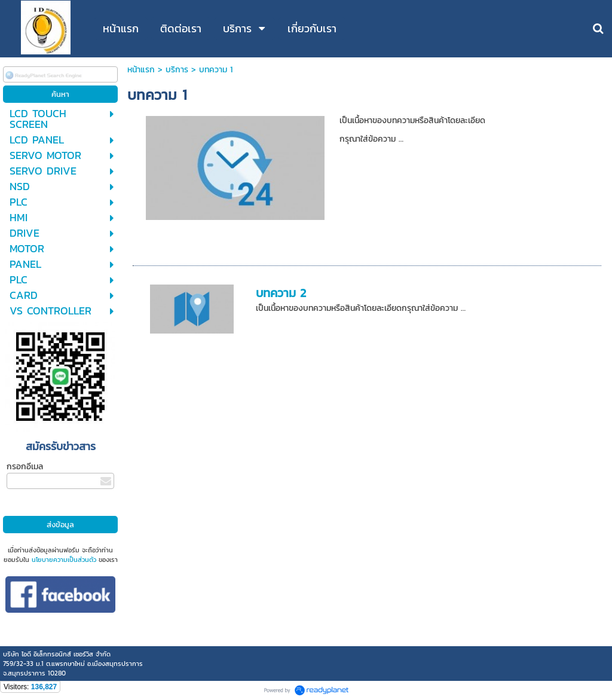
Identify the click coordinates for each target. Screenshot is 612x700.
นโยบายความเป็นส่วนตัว (64, 560)
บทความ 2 (281, 293)
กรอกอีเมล (25, 467)
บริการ (177, 70)
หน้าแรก (141, 70)
